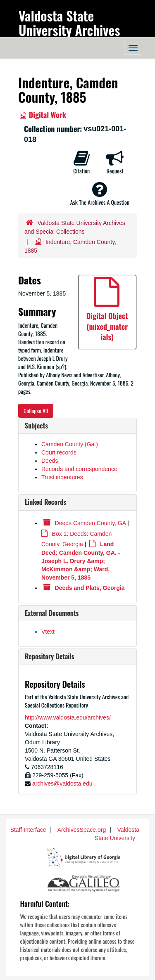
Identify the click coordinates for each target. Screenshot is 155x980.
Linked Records (45, 502)
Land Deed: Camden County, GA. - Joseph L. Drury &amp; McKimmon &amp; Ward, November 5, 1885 (81, 561)
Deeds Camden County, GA (91, 523)
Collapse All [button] (36, 411)
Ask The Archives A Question (100, 194)
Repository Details (50, 656)
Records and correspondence (79, 469)
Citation (81, 162)
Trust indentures (62, 477)
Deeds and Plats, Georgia (90, 588)
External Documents (52, 613)
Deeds (50, 461)
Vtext (48, 632)
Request (115, 162)
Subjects (36, 426)
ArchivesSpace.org (82, 830)
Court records (59, 452)
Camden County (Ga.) (70, 444)
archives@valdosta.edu (62, 784)
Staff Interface (28, 830)
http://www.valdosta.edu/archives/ (68, 717)
